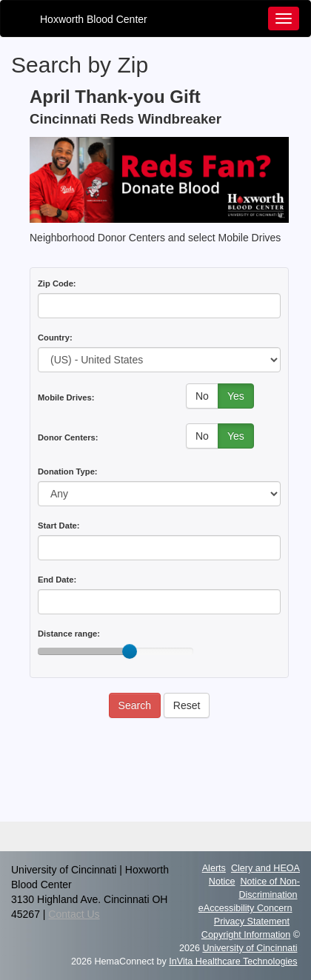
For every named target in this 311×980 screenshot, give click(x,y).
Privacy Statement (252, 922)
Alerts (214, 868)
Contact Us (74, 914)
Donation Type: (68, 471)
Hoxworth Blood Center (94, 19)
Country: (55, 338)
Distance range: (69, 634)
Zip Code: (57, 283)
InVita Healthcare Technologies (233, 961)
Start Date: (59, 526)
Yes (236, 396)
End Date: (57, 580)
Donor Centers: (68, 437)
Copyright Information (246, 935)
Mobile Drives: (66, 397)
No (202, 396)
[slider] (130, 651)
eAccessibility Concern (245, 908)
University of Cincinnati (250, 948)
